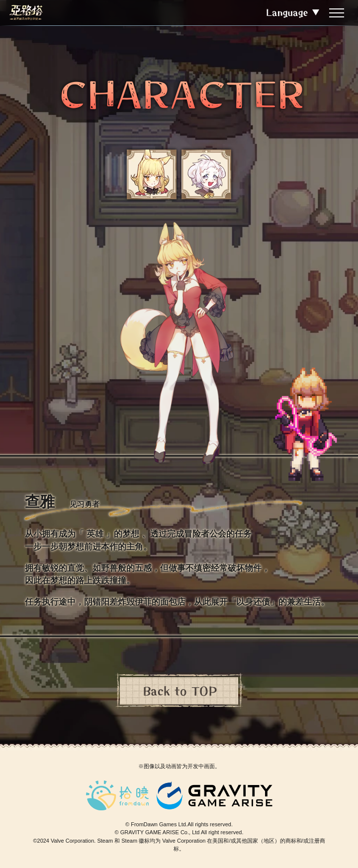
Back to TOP (179, 691)
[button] (152, 174)
